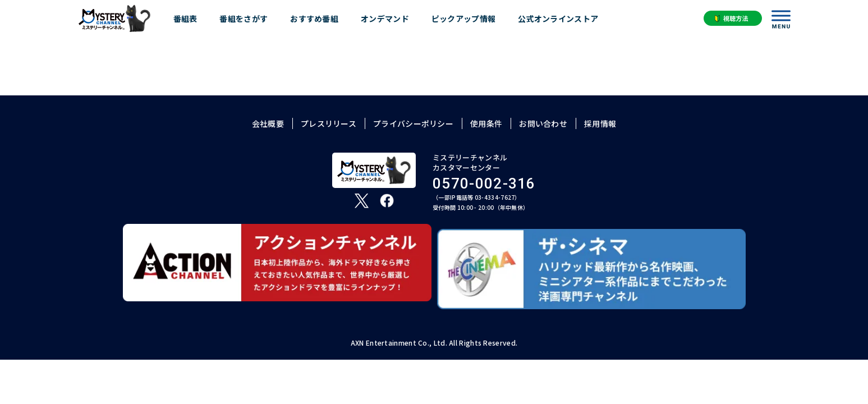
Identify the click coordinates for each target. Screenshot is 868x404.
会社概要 (268, 123)
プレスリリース (329, 123)
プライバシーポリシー (413, 123)
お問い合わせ (543, 123)
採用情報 (600, 123)
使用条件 (486, 123)
